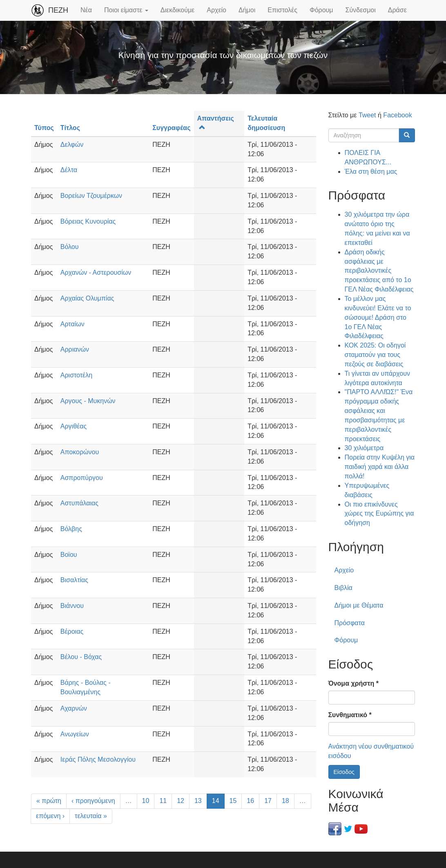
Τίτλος (70, 128)
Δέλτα (69, 170)
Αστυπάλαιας (79, 503)
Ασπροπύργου (82, 478)
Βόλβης (71, 529)
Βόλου (70, 247)
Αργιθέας (74, 426)
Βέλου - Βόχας (81, 657)
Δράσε (397, 10)
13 (198, 801)
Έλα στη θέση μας (371, 172)
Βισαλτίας (74, 580)
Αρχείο (216, 10)
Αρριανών (75, 349)
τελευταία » (91, 816)
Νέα (86, 10)
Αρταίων (72, 324)
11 (163, 801)
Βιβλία (343, 588)
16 (250, 801)
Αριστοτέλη (76, 375)
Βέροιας (72, 631)
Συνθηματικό (350, 715)
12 (181, 801)
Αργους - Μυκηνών (88, 401)
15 (233, 801)
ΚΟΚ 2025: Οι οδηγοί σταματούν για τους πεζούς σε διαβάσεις (375, 355)
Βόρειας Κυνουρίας (88, 221)
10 (146, 801)
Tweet (367, 115)
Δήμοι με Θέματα (359, 605)
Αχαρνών (74, 708)
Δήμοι (247, 10)
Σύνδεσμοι (361, 10)
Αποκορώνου (80, 452)
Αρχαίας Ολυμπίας (87, 298)
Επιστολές (282, 10)
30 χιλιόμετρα (364, 448)
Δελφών (72, 145)
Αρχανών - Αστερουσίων (96, 273)
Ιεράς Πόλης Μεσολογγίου (98, 759)
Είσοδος (344, 772)
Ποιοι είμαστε (126, 10)
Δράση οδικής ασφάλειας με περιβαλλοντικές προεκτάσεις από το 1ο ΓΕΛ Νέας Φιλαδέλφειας (379, 271)
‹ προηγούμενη (93, 801)
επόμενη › (50, 816)
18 (285, 801)
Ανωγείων (75, 734)
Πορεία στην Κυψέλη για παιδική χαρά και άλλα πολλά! (380, 467)
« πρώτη (49, 801)
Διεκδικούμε (177, 10)
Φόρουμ (321, 10)
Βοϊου (69, 555)
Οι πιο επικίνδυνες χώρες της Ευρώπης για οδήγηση (379, 514)
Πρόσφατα (350, 623)
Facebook (397, 115)
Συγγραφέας (171, 128)
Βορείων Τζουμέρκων (91, 196)
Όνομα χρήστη (353, 683)
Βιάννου (72, 606)
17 (268, 801)
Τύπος (44, 128)
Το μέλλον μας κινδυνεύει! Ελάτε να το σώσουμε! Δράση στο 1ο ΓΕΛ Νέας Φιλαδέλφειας (378, 317)
